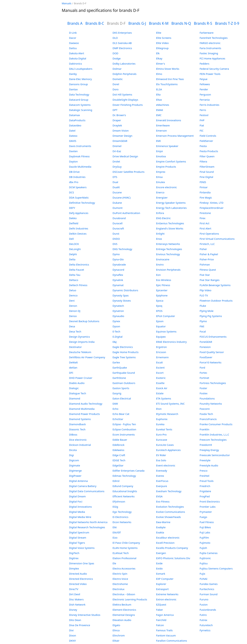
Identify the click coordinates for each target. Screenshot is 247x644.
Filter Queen (207, 156)
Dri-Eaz (117, 151)
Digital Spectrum (79, 532)
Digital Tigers (77, 543)
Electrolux (118, 589)
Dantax (73, 89)
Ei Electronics (120, 517)
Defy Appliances (79, 213)
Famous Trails (164, 630)
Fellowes (205, 84)
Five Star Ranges (210, 280)
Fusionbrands (208, 610)
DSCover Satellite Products (128, 172)
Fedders (205, 64)
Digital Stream (78, 538)
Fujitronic (205, 558)
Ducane (117, 192)
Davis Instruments (80, 146)
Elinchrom (119, 635)
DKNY (72, 641)
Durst (116, 234)
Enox (159, 239)
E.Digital (117, 337)
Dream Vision (121, 131)
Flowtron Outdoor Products (216, 301)
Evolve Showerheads (168, 517)
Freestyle (205, 460)
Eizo (115, 538)
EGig (115, 507)
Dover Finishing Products (128, 105)
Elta (158, 94)
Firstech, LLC (207, 244)
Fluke (203, 306)
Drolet (116, 161)
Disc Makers (76, 599)
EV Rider (161, 455)
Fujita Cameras (209, 553)
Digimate (74, 465)
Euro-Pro (161, 434)
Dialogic (74, 388)
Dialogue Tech (77, 393)
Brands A (75, 23)
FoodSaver (206, 357)
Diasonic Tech (77, 429)
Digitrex (74, 558)
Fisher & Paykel (209, 254)
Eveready (162, 471)
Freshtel (204, 476)
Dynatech (118, 306)
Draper (117, 120)
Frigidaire (205, 491)
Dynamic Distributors (125, 290)
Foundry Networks (211, 404)
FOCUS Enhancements (213, 337)
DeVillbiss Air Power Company (87, 357)
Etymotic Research (167, 414)
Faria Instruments (210, 48)
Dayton (73, 161)
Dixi (71, 630)
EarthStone (119, 378)
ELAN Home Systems (125, 548)
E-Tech (116, 331)
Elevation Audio (122, 620)
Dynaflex (118, 275)
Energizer (162, 197)
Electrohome (120, 584)
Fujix (202, 574)
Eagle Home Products (125, 352)
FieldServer (206, 141)
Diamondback (77, 424)
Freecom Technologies (213, 440)
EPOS (159, 311)
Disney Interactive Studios (85, 615)
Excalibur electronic (168, 538)
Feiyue (204, 79)
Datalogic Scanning (81, 110)
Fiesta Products (209, 151)
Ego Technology (122, 512)
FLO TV (204, 295)
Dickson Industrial (80, 445)
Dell (71, 239)
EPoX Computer (166, 316)
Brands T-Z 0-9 (227, 23)
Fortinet (204, 378)
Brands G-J (137, 23)
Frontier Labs (208, 507)
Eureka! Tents (164, 429)
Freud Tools (207, 481)
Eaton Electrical (122, 398)
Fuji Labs (205, 532)
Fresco (204, 471)
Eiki (115, 527)
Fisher (203, 249)
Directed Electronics (81, 579)
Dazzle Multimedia (80, 167)
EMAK (160, 110)
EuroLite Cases (165, 445)
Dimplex (74, 568)
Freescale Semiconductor (215, 455)
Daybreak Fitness (79, 156)
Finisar (204, 187)
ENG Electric (163, 218)
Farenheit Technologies (214, 38)
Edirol (116, 481)
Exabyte (161, 527)
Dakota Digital (78, 58)
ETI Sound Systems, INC (170, 404)
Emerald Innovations (169, 120)
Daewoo (74, 43)
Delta (72, 259)
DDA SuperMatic (79, 197)
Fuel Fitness (207, 522)
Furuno (204, 599)
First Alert (205, 228)
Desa (72, 326)
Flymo (203, 321)
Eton (159, 409)
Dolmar (117, 69)
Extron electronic (166, 599)
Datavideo (75, 125)
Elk (158, 53)
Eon (158, 275)
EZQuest (161, 605)
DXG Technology (122, 249)
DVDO (116, 239)
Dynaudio (118, 316)
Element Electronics (124, 610)
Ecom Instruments (124, 434)
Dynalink (118, 280)
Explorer (161, 584)
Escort (160, 373)
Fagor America (165, 615)
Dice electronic (78, 440)
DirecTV (74, 589)
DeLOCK (74, 244)
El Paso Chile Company (126, 543)
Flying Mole (207, 311)
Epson (160, 321)
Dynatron (118, 311)
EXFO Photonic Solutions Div (173, 558)
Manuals (67, 3)
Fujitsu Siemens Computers (216, 568)
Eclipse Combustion (124, 429)
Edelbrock (118, 445)
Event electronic (166, 465)
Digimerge (75, 471)
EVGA (159, 496)
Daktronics (75, 64)
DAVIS (73, 141)
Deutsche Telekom (80, 352)
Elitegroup (162, 48)
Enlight (160, 234)
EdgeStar (118, 465)
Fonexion (205, 347)
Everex (160, 476)
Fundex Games (209, 584)
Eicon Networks (122, 522)
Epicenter (162, 290)
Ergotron (161, 347)
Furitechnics (207, 589)
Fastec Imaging (209, 53)
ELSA (159, 89)
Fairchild (161, 620)
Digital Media (77, 512)
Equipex (161, 337)
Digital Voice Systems (82, 548)
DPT (115, 110)
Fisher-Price (207, 259)
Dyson (116, 326)
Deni (72, 301)
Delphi (73, 254)
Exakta (160, 532)
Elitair (116, 641)
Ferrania (205, 100)
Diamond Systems (80, 419)
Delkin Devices (78, 234)
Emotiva (161, 156)
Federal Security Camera (214, 69)
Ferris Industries (210, 105)
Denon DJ (75, 311)
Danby (73, 74)
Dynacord (118, 270)
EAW (115, 404)
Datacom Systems (80, 105)
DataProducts (77, 120)
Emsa (159, 177)
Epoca (160, 301)
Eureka (160, 424)
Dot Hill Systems (122, 94)
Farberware (207, 33)
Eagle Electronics (123, 347)
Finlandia (205, 192)
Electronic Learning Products (130, 599)
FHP (202, 120)
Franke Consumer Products (216, 424)
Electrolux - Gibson (124, 594)
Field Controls (208, 136)
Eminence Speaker (167, 146)
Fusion (204, 605)
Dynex (116, 321)
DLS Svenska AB (122, 43)
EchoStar (118, 419)
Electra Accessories (124, 568)
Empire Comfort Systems (171, 161)
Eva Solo (161, 460)
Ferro (203, 110)
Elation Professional (124, 558)
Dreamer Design (122, 136)
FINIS (203, 182)
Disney (73, 610)
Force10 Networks (211, 362)
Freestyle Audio (209, 465)
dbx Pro (74, 182)
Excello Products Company (172, 548)
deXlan (73, 368)
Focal (203, 331)
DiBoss (73, 434)
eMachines (163, 105)
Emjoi (159, 151)
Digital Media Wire (80, 517)
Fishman (205, 264)
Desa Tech (75, 331)
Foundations (207, 398)
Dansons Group (78, 84)
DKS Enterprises (122, 33)
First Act (205, 223)
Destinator (75, 347)
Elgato (116, 625)
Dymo (116, 254)
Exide (159, 563)
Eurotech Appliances (168, 450)
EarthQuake (120, 368)
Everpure (161, 486)
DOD (115, 53)
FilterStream (207, 167)
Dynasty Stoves (122, 301)
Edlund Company (123, 486)
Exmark (161, 574)
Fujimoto (205, 543)
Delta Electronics (79, 264)
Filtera (203, 161)
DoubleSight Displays (125, 100)
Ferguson (205, 94)
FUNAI (204, 579)
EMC (159, 115)
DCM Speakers (78, 187)
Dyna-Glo (118, 259)
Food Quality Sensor (212, 352)
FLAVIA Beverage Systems (215, 285)
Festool (204, 115)
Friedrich (205, 486)
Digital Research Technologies (87, 527)
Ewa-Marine (163, 522)
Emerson (161, 131)
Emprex (161, 172)
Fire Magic (206, 197)
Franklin (204, 429)
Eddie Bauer (120, 440)
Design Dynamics (79, 337)
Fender (204, 89)
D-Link (73, 33)
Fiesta (203, 146)
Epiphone (162, 295)
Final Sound (207, 172)
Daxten (73, 151)
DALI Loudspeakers (81, 69)
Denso (73, 316)
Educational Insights (125, 491)
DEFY (72, 208)
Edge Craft (119, 455)
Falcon (160, 625)
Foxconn (205, 409)
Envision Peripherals (168, 270)
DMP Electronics (122, 48)
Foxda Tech (206, 414)
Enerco (160, 192)
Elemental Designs (124, 615)
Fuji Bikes (205, 527)
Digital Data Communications (87, 491)
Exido (159, 568)
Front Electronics (210, 501)
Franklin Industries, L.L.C (214, 434)
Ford (202, 368)
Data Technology (79, 94)
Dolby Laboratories (124, 64)
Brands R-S (203, 23)
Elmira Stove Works (168, 69)
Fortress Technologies (213, 383)
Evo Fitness (163, 501)
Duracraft (118, 228)
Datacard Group (79, 100)
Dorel (116, 84)
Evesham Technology (169, 491)
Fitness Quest (208, 270)
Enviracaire (163, 259)
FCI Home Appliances (212, 58)
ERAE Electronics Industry (171, 342)
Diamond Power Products (84, 414)
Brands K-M (159, 23)
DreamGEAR (120, 141)
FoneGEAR (206, 342)
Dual (115, 182)
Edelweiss (118, 450)
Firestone (205, 213)
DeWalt (73, 362)
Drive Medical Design (125, 156)
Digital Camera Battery (83, 486)
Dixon (72, 635)
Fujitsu (204, 563)
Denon (73, 306)
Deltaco (73, 280)
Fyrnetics (205, 630)
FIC (202, 131)
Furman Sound (209, 594)
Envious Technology (168, 254)
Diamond (75, 398)
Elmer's (161, 64)
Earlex (116, 362)
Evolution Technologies (170, 507)
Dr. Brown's (119, 115)
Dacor (73, 38)
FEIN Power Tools (210, 74)
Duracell (117, 223)
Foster (203, 388)
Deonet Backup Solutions (84, 321)
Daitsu (73, 48)
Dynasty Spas (121, 295)
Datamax (74, 115)
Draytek (117, 125)
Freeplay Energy (209, 450)
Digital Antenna (78, 481)
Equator (161, 326)
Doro (116, 89)
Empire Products (166, 167)
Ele (114, 563)
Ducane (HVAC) (122, 197)
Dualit (116, 187)
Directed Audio (78, 574)
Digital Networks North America (88, 522)
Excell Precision (165, 543)
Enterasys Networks (168, 244)
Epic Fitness (163, 285)
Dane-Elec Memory (80, 79)
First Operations (209, 234)
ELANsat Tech (121, 553)
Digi (71, 455)
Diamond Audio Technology (86, 404)
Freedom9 (206, 445)
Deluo (73, 290)
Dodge (117, 58)
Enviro (160, 264)
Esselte (160, 383)
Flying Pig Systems (211, 316)
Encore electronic (166, 187)
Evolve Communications (170, 512)
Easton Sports (121, 388)
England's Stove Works (170, 228)
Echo (115, 409)
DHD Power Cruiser (81, 378)
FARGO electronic (210, 43)
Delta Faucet (77, 270)
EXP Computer (165, 579)
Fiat (202, 125)
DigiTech (74, 553)
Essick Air (162, 388)
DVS (115, 244)
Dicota (73, 450)
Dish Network (77, 605)
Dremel (117, 146)
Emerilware (163, 125)
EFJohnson (119, 501)
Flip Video (205, 290)
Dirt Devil (75, 594)
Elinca (116, 630)
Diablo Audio (77, 383)
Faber (160, 610)
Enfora (160, 213)
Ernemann (162, 357)
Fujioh (203, 548)
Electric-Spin (120, 574)
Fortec (203, 373)
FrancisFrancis (208, 419)
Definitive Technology (82, 203)
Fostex (204, 393)
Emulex (161, 182)
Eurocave (162, 440)
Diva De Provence (80, 625)
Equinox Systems (166, 331)
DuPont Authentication (126, 213)
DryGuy (117, 167)
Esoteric (161, 378)
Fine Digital (206, 177)
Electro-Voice (120, 579)
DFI (71, 373)
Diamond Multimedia (82, 409)
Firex (203, 218)
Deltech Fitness (78, 285)
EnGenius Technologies (170, 223)
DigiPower (75, 476)
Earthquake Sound (124, 373)
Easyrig (117, 393)
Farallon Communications (172, 641)
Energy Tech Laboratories (171, 208)
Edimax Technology (124, 476)
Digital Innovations (80, 507)
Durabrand (119, 218)
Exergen (161, 553)
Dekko (73, 218)
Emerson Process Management (175, 136)
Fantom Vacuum (166, 635)
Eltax (159, 100)
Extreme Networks (167, 594)
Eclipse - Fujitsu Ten (124, 424)
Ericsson (161, 352)
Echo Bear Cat (121, 414)
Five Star (205, 275)
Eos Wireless (164, 280)
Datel (72, 131)
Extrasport (162, 589)
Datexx (73, 136)
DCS (71, 192)
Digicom (74, 460)
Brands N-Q (181, 23)
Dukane (117, 203)
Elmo (159, 74)
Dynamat (118, 285)
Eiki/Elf (117, 532)
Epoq (159, 306)
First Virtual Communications (217, 239)
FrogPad (205, 496)
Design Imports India (82, 342)
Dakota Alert (77, 53)
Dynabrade (119, 264)
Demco (73, 295)
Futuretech (206, 625)
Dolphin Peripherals (124, 74)
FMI (202, 326)
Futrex (203, 620)
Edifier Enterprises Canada (128, 471)
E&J (114, 342)
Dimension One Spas (81, 563)
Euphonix (162, 419)
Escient (160, 368)
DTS (115, 177)
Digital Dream (77, 496)
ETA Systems (164, 398)
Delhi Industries (78, 228)
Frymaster (206, 512)
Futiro (203, 615)
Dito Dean (75, 620)
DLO (115, 38)
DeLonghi (75, 249)
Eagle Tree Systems (124, 357)
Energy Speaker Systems (171, 203)
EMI (158, 141)
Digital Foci (76, 501)
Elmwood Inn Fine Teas (170, 79)
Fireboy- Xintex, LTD (212, 203)
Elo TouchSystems (167, 84)
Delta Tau (75, 275)
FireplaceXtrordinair (212, 208)
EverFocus (162, 481)
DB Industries (77, 177)
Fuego (203, 517)
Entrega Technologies (169, 249)
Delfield (74, 223)
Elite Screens (164, 38)
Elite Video (162, 43)
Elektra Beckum (122, 605)
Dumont (117, 208)
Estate (160, 393)
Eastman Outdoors (124, 383)
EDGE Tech (119, 460)
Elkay (159, 58)
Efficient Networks (123, 496)
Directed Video (78, 584)
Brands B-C (95, 23)
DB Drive (74, 172)
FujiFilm (204, 538)
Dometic (118, 79)
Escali (159, 362)
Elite (159, 33)
